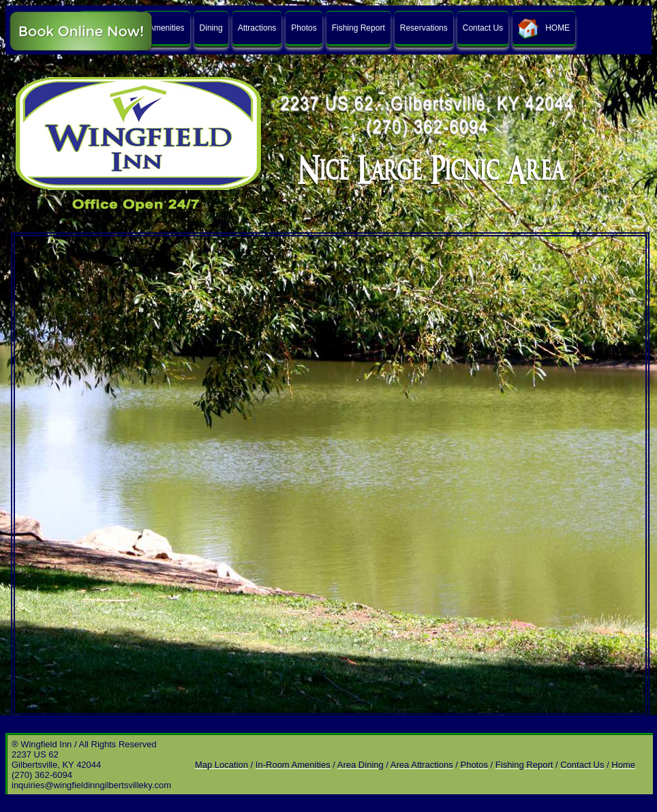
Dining (211, 28)
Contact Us (483, 28)
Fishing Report (358, 28)
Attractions (257, 28)
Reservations (424, 28)
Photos (304, 28)
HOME (544, 29)
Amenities (167, 28)
